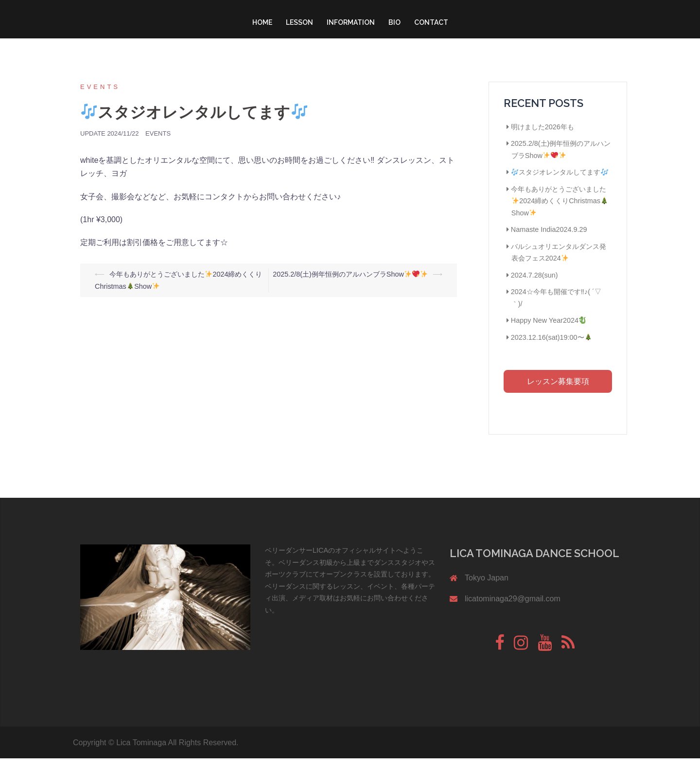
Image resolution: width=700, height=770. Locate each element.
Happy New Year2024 (549, 332)
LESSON (299, 22)
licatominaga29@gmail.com (513, 610)
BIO (394, 22)
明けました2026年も (542, 139)
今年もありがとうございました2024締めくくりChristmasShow (560, 213)
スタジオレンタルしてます (560, 184)
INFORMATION (351, 22)
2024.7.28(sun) (534, 287)
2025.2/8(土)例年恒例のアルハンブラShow (350, 286)
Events (100, 98)
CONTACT (431, 22)
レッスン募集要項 (558, 393)
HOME (262, 22)
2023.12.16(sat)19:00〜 (551, 349)
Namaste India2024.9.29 (549, 241)
